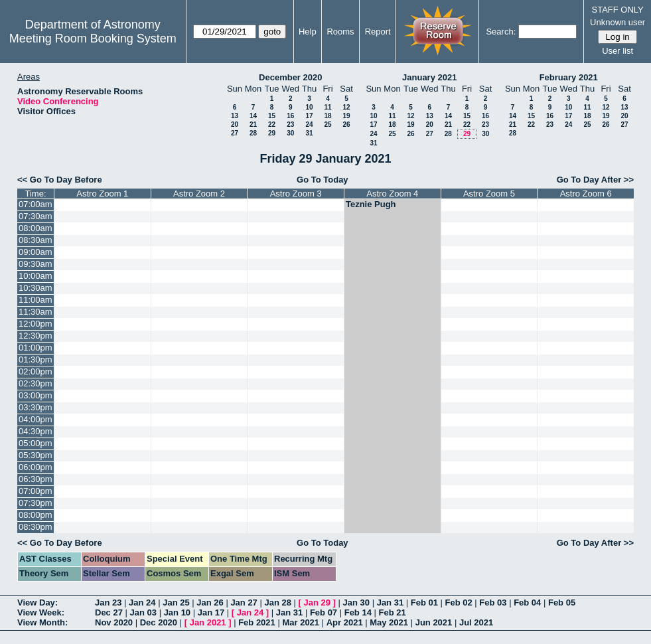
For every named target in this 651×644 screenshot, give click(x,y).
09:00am (36, 252)
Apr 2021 (345, 622)
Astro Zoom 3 (296, 194)
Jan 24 (142, 603)
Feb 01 (424, 603)
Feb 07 (324, 612)
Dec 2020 (159, 622)
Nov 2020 (114, 622)
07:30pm (36, 503)
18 (327, 116)
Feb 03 (493, 603)
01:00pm (36, 348)
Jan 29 (317, 603)
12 (346, 107)
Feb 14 (358, 612)
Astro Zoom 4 (392, 194)
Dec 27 (109, 612)
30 (290, 133)
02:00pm (36, 371)
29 (272, 133)
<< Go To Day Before (60, 180)
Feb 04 (527, 603)
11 (327, 107)
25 (327, 124)
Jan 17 (211, 612)
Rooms (340, 32)
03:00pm (36, 395)
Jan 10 (177, 612)
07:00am (36, 204)
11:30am (36, 312)
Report (378, 32)
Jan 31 (390, 603)
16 (290, 116)
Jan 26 (210, 603)
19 (346, 116)
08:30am (36, 240)
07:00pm (36, 491)
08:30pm (36, 527)
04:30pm (36, 431)
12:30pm (36, 336)
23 (290, 124)
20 (235, 124)
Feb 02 (459, 603)
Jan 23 (108, 603)
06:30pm (36, 479)
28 (253, 133)
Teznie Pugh (371, 204)
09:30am (36, 264)
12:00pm (36, 324)
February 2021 (569, 77)
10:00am (36, 276)
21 (253, 124)
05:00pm (36, 443)
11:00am (36, 300)
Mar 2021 (301, 622)
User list (617, 51)
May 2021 (389, 622)
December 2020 (290, 77)
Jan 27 (244, 603)
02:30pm (36, 383)
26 (346, 124)
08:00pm (36, 515)
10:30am (36, 288)
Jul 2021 (476, 622)
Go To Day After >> (595, 180)
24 (309, 124)
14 (253, 116)
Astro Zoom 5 (489, 194)
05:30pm (36, 455)
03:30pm (36, 407)
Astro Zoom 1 (102, 194)
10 (309, 107)
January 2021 (429, 77)
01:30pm (36, 360)
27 (235, 133)
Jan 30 (356, 603)
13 (235, 116)
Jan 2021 (208, 622)
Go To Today (323, 180)
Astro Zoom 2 (199, 194)
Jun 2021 (434, 622)
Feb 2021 (257, 622)
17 (309, 116)
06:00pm (36, 467)
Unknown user (617, 22)
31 (309, 133)
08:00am (36, 228)
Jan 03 (143, 612)
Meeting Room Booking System (93, 39)
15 (272, 116)
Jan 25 (176, 603)
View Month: (42, 622)
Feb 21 (393, 612)
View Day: (37, 603)
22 (272, 124)
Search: (501, 32)
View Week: (41, 612)
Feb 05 (562, 603)
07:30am (36, 216)
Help (308, 32)
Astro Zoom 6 (586, 194)
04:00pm (36, 419)
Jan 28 (277, 603)
